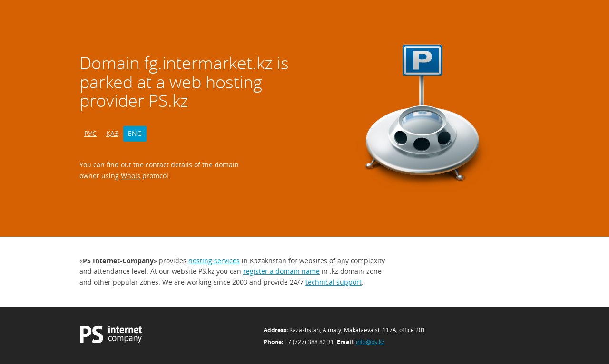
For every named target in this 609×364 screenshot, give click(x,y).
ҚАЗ (112, 133)
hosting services (214, 261)
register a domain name (281, 271)
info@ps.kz (370, 342)
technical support (334, 282)
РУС (90, 133)
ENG (135, 133)
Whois (131, 176)
